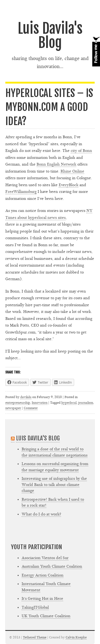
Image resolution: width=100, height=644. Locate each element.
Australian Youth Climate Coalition (52, 566)
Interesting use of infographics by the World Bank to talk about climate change (54, 485)
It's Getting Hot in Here (42, 599)
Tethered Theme (35, 637)
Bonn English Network (56, 164)
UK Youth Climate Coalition (46, 616)
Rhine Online (72, 171)
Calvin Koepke (76, 637)
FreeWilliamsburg (21, 192)
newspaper (13, 408)
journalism (86, 403)
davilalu (26, 397)
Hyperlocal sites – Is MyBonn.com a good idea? (49, 107)
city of (81, 151)
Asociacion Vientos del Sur (45, 558)
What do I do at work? (41, 514)
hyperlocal (69, 403)
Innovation (40, 403)
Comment (31, 408)
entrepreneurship (18, 403)
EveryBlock (69, 185)
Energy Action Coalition (43, 575)
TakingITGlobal (35, 607)
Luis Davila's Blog (50, 35)
